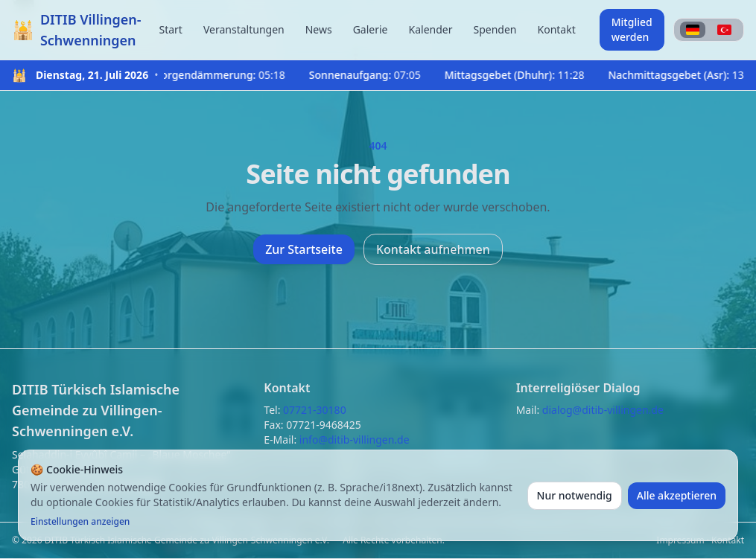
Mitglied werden (632, 29)
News (319, 29)
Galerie (371, 29)
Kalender (431, 29)
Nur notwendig (575, 495)
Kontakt (557, 29)
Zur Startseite (304, 249)
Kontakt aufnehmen (433, 249)
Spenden (495, 29)
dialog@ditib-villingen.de (603, 410)
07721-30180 (315, 410)
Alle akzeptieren (677, 495)
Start (170, 29)
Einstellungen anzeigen (80, 522)
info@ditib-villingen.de (355, 440)
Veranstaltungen (244, 29)
